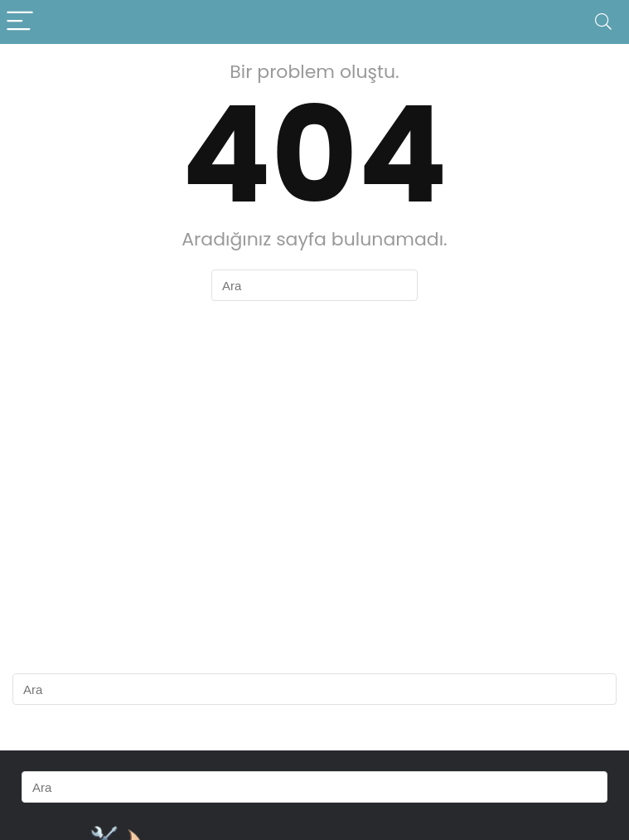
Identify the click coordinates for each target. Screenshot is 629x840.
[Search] (603, 22)
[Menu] (20, 22)
